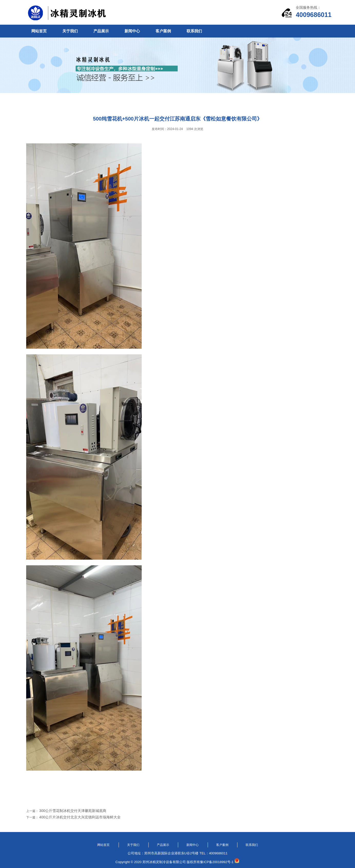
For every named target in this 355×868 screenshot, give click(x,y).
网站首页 (39, 31)
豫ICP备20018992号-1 (217, 862)
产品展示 (101, 31)
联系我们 (194, 31)
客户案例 (163, 31)
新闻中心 (132, 31)
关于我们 (70, 31)
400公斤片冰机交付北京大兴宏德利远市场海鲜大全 (80, 817)
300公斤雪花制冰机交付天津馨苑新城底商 (73, 811)
